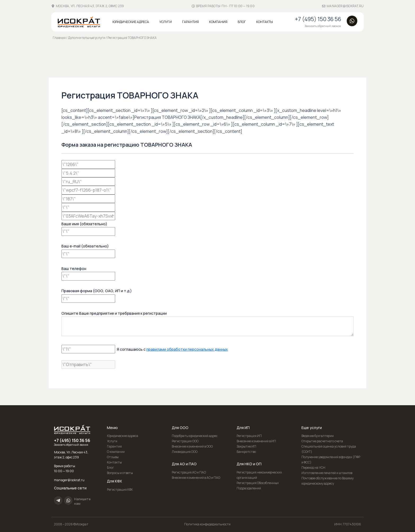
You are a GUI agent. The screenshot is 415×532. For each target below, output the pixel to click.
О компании (116, 452)
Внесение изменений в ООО (192, 446)
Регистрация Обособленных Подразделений (258, 486)
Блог (242, 22)
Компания (218, 22)
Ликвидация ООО (185, 452)
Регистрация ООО (185, 441)
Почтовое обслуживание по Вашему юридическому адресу (328, 481)
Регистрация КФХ (120, 490)
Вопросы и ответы (120, 473)
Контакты (265, 22)
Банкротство (246, 452)
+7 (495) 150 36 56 (318, 19)
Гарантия (190, 22)
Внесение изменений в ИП (256, 441)
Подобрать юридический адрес (195, 436)
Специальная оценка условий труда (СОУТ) (329, 449)
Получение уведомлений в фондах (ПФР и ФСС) (331, 460)
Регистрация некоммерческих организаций (259, 475)
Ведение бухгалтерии (318, 436)
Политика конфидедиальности (207, 524)
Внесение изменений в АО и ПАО (196, 478)
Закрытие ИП (246, 446)
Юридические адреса (131, 22)
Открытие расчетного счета (322, 441)
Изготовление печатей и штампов (327, 473)
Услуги (166, 22)
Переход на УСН (313, 468)
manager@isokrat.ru (345, 6)
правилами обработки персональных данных (187, 349)
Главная (59, 38)
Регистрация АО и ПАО (189, 472)
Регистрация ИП (249, 436)
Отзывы (113, 457)
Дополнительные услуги (87, 38)
